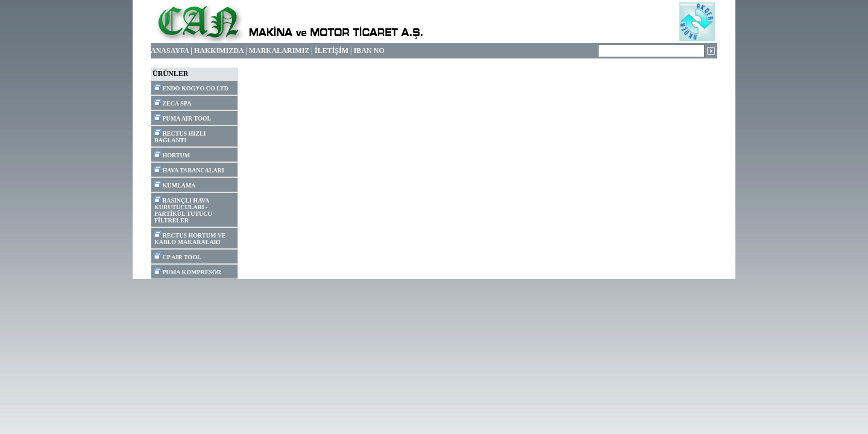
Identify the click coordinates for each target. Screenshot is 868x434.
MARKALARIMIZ (279, 51)
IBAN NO (369, 51)
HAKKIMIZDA (219, 51)
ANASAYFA (170, 51)
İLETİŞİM (332, 51)
